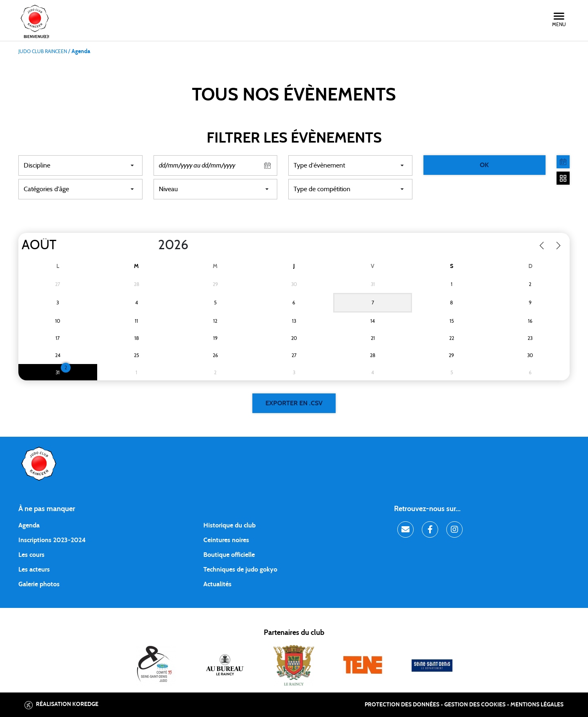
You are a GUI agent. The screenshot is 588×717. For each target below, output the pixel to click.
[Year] (151, 245)
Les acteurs (34, 570)
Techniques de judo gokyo (240, 570)
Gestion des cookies (475, 705)
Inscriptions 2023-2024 (52, 540)
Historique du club (229, 525)
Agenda (29, 525)
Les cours (31, 555)
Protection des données (402, 705)
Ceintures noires (226, 540)
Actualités (217, 584)
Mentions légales (537, 705)
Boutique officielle (229, 555)
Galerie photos (39, 584)
